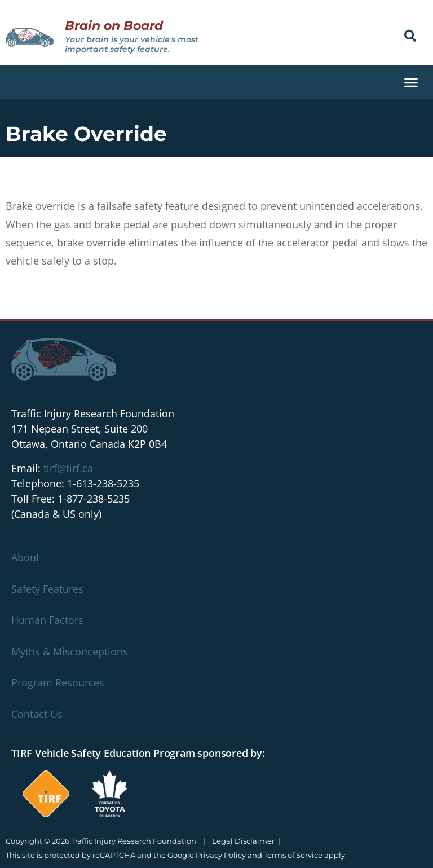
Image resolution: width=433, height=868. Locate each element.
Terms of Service (293, 855)
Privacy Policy (221, 855)
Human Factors (47, 620)
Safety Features (47, 589)
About (25, 557)
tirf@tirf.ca (68, 468)
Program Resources (58, 682)
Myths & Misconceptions (70, 651)
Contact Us (37, 714)
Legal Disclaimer (243, 841)
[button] (410, 36)
